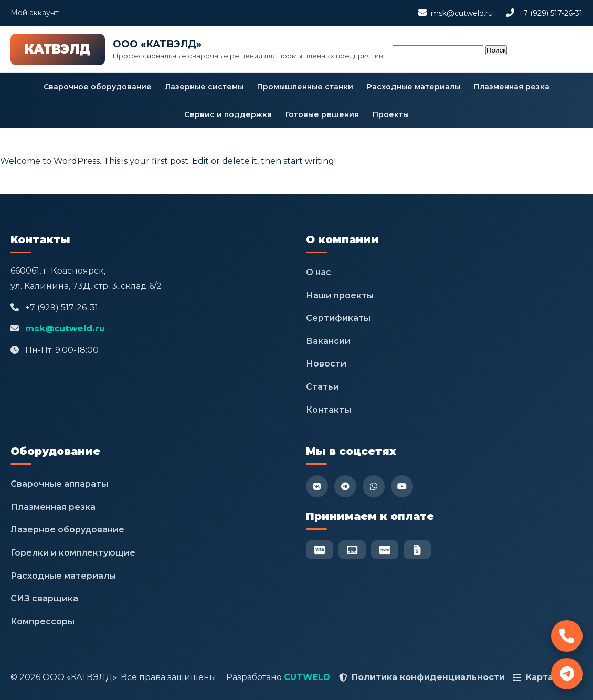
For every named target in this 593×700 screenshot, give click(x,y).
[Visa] (320, 550)
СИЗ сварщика (44, 598)
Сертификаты (338, 318)
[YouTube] (402, 486)
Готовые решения (322, 114)
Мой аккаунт (35, 13)
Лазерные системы (204, 87)
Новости (326, 364)
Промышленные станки (305, 87)
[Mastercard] (352, 550)
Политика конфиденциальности (428, 677)
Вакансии (328, 341)
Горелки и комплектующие (73, 553)
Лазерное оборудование (67, 530)
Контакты (329, 410)
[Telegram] (345, 486)
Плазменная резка (512, 87)
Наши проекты (340, 295)
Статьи (322, 387)
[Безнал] (417, 550)
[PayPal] (385, 550)
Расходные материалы (414, 87)
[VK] (317, 486)
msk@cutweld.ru (462, 13)
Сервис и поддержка (228, 114)
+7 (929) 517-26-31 (550, 13)
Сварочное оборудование (98, 87)
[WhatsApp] (374, 486)
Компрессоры (43, 621)
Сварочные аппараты (59, 484)
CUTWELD (307, 677)
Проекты (391, 114)
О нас (319, 272)
